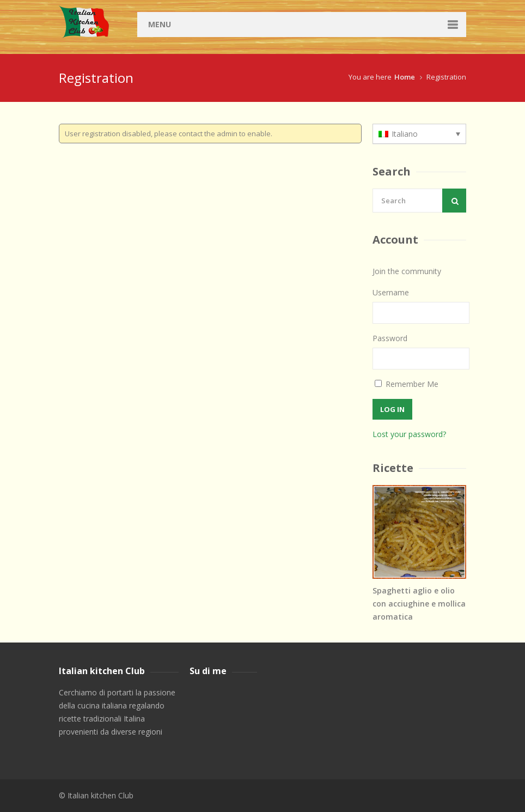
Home (405, 77)
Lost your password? (409, 434)
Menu (160, 24)
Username (391, 292)
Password (390, 338)
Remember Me (407, 384)
